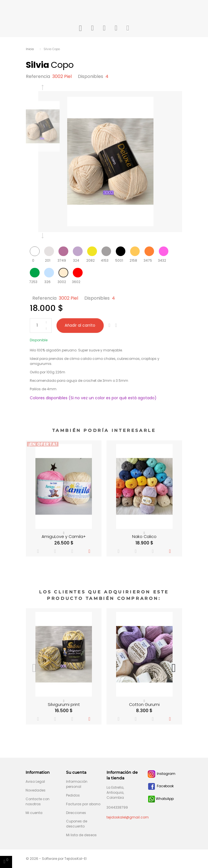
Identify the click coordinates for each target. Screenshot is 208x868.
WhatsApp (161, 799)
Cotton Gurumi (144, 705)
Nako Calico (144, 537)
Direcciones (76, 813)
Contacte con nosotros (38, 801)
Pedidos (73, 795)
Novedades (36, 790)
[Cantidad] (41, 326)
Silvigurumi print (64, 705)
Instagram (161, 774)
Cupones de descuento (77, 824)
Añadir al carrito (80, 325)
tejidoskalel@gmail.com (128, 817)
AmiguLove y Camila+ (64, 537)
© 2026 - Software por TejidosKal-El (56, 859)
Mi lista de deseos (81, 835)
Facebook (160, 786)
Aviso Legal (35, 781)
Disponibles (91, 76)
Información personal (77, 784)
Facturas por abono (83, 804)
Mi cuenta (34, 813)
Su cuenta (76, 772)
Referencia (38, 76)
